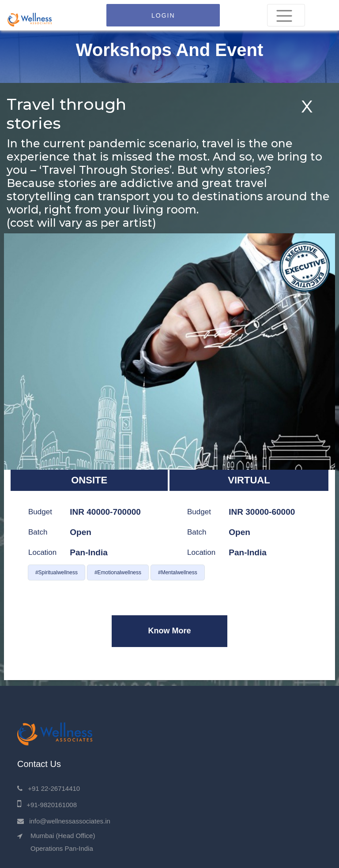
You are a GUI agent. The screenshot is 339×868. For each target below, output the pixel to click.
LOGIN (163, 15)
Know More (169, 631)
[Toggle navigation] (286, 15)
